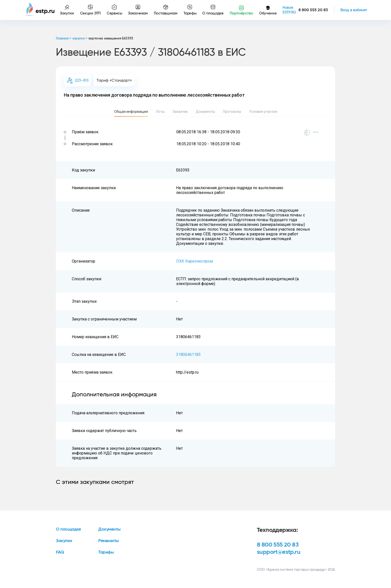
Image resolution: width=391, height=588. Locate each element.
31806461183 (188, 355)
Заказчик (180, 112)
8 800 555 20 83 (278, 545)
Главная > (63, 38)
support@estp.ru (279, 552)
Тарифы (106, 552)
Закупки (64, 541)
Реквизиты (109, 541)
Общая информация (131, 112)
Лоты (160, 112)
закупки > (80, 38)
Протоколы (232, 112)
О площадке (68, 529)
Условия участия (263, 112)
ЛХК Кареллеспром (195, 261)
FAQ (60, 552)
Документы (205, 112)
